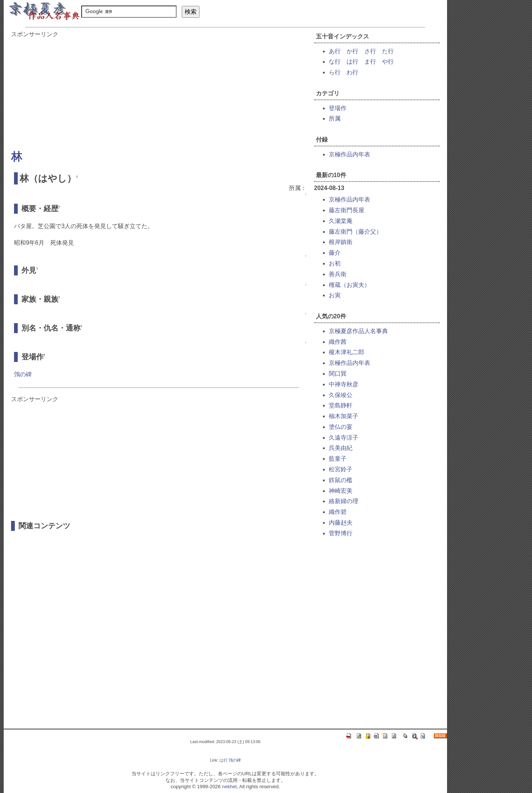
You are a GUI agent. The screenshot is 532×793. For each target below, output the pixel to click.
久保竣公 (341, 395)
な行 (335, 62)
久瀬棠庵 (341, 221)
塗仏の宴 (341, 427)
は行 (352, 62)
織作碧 (338, 512)
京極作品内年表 (349, 154)
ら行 (335, 72)
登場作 (338, 108)
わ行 (352, 72)
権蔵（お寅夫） (349, 285)
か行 (352, 51)
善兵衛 (338, 274)
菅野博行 (341, 533)
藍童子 (338, 459)
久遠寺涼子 (344, 438)
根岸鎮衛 (341, 242)
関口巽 (338, 374)
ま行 (370, 62)
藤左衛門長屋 (347, 210)
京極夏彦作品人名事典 (358, 331)
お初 (335, 263)
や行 (388, 62)
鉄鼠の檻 (341, 480)
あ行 (335, 51)
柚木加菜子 (344, 416)
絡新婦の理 (344, 501)
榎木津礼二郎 (347, 352)
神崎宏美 (341, 491)
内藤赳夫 (341, 523)
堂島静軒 (341, 405)
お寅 (335, 295)
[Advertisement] (159, 90)
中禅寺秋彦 (344, 384)
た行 (388, 51)
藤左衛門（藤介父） (355, 232)
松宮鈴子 (341, 469)
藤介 (335, 253)
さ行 (370, 51)
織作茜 (338, 342)
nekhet (229, 787)
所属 (335, 118)
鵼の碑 (23, 374)
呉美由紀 (341, 448)
